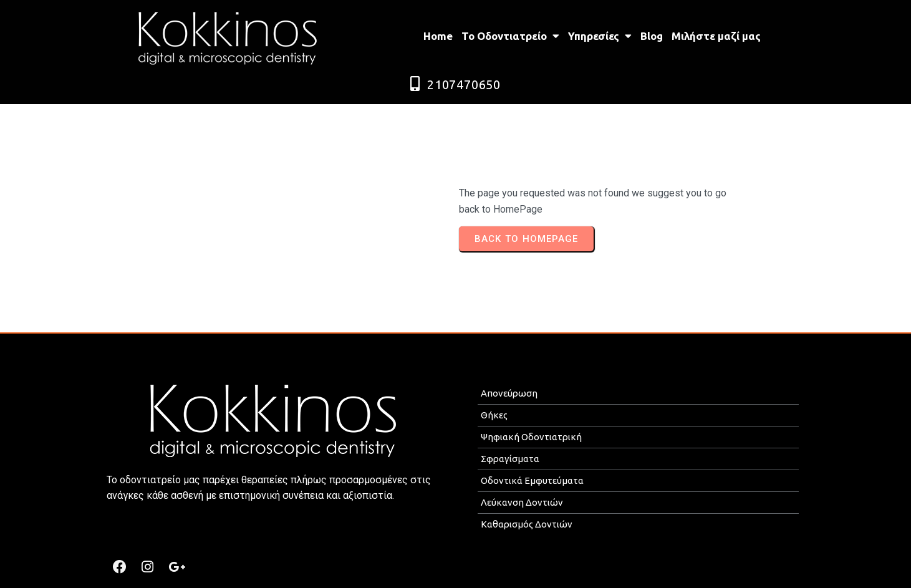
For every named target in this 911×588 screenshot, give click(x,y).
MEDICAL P (473, 573)
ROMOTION (524, 573)
